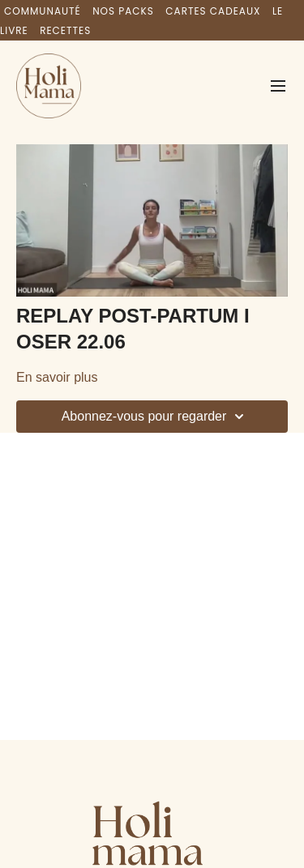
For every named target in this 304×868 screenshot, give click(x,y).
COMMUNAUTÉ (43, 11)
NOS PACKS (123, 11)
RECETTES (65, 30)
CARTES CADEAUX (213, 11)
